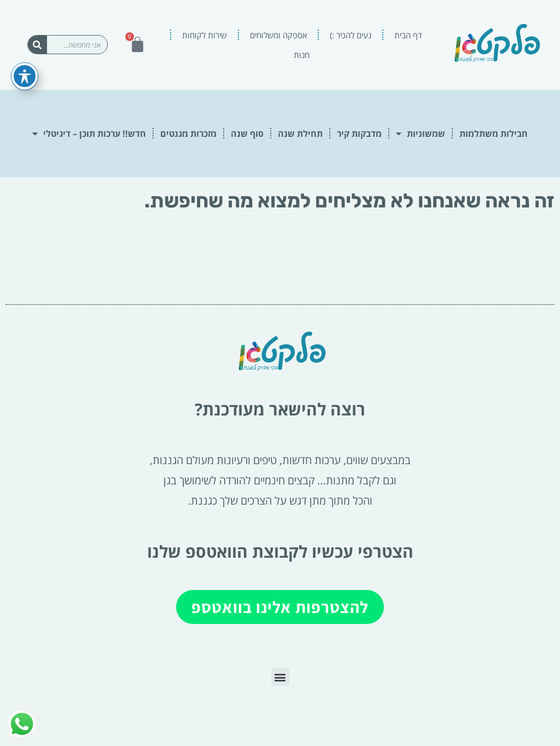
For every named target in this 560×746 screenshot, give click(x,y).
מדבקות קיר (359, 134)
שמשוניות (421, 134)
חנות (302, 55)
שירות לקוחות (205, 35)
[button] (280, 677)
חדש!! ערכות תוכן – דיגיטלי (89, 134)
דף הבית (408, 35)
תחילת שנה (300, 134)
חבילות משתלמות (494, 134)
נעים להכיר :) (351, 35)
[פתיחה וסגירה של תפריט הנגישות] (25, 62)
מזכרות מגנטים (188, 134)
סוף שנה (247, 134)
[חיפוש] (37, 45)
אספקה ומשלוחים (278, 35)
